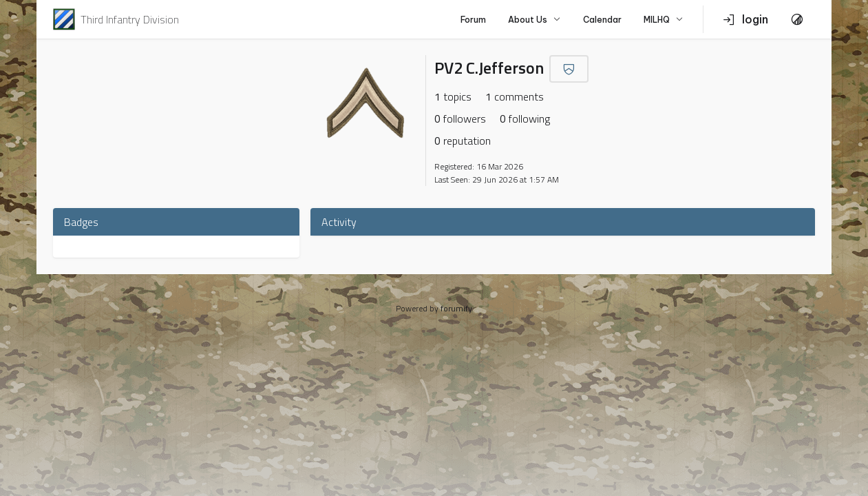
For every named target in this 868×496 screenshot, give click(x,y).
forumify (456, 308)
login (745, 19)
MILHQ (664, 20)
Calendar (602, 20)
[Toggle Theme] (797, 19)
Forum (473, 20)
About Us (534, 20)
